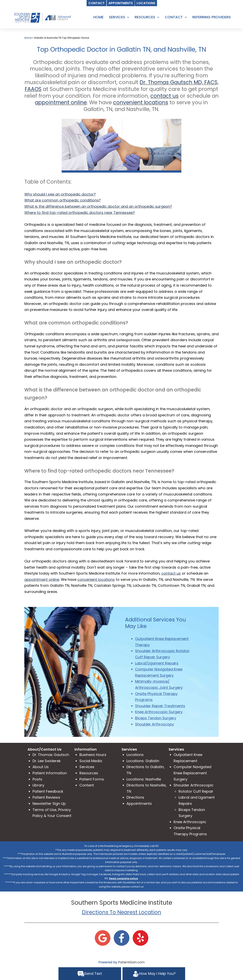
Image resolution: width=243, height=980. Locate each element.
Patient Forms (92, 779)
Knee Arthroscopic (190, 822)
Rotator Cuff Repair (196, 791)
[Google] (103, 938)
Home (28, 38)
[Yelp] (140, 938)
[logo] (42, 17)
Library (38, 785)
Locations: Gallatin (143, 761)
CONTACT (174, 17)
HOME (98, 17)
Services (87, 767)
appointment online (61, 102)
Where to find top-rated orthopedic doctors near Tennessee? (80, 213)
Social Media (91, 761)
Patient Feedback (48, 791)
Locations (135, 755)
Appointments (139, 804)
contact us (164, 96)
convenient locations (141, 102)
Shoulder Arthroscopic (194, 785)
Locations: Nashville (144, 779)
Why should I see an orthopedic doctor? (60, 194)
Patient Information (50, 773)
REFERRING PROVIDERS (212, 17)
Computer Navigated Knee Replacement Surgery (192, 773)
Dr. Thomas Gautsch (51, 755)
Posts (37, 779)
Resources (89, 773)
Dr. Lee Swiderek (47, 761)
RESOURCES (145, 17)
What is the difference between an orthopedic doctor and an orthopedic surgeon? (98, 206)
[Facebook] (121, 938)
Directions (135, 797)
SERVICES (117, 17)
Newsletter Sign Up (49, 804)
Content (87, 785)
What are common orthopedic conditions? (63, 200)
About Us (41, 767)
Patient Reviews (46, 797)
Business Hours (93, 755)
